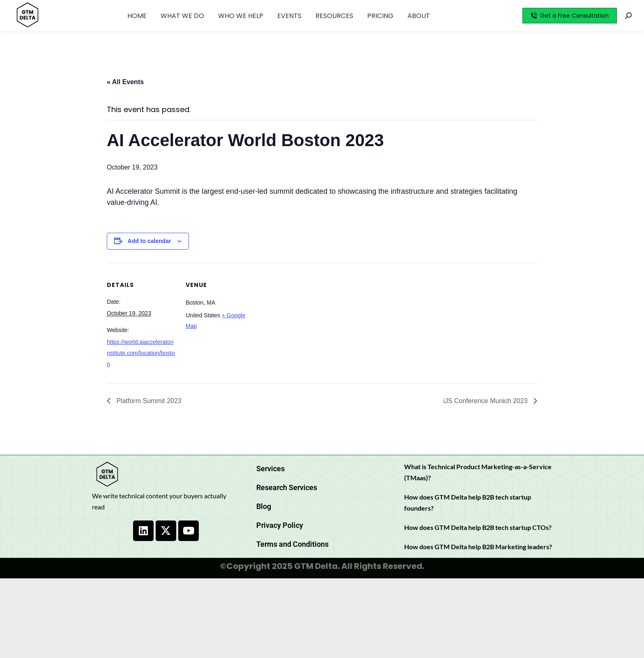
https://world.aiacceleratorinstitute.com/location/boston (141, 353)
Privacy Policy (280, 525)
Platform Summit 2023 (148, 401)
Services (270, 469)
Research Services (287, 487)
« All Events (125, 82)
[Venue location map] (308, 320)
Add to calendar (149, 241)
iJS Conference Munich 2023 (486, 401)
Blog (264, 506)
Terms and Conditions (292, 544)
